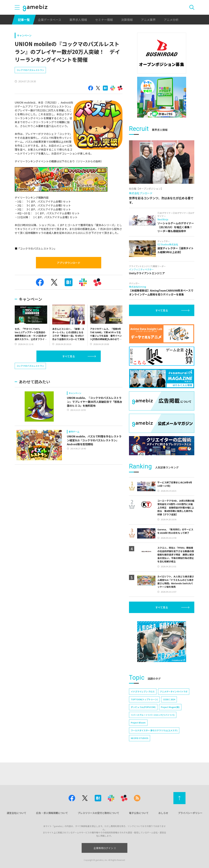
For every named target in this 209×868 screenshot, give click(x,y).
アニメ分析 (171, 20)
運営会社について (16, 813)
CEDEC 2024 (169, 699)
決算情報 (127, 20)
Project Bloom (138, 723)
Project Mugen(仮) (170, 707)
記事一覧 (24, 20)
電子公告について (139, 813)
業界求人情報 (78, 20)
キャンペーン (24, 35)
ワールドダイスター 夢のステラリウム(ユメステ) (154, 730)
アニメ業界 (148, 20)
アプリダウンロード (69, 263)
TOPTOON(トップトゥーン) (144, 699)
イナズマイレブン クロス (143, 692)
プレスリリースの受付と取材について (98, 813)
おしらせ (163, 813)
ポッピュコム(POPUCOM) (143, 707)
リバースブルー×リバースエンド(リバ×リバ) (153, 715)
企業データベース (50, 20)
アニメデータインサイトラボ (174, 692)
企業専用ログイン (105, 848)
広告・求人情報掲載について (52, 813)
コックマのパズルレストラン (30, 70)
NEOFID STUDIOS (140, 738)
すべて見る (69, 356)
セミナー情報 (104, 20)
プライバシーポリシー (190, 813)
